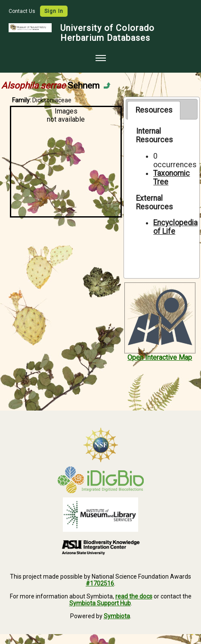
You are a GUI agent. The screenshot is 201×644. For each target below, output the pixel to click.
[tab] (154, 110)
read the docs (134, 596)
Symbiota (117, 616)
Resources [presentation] (154, 110)
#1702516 (100, 583)
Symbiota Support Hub (100, 603)
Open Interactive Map (160, 357)
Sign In (54, 11)
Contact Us (23, 11)
